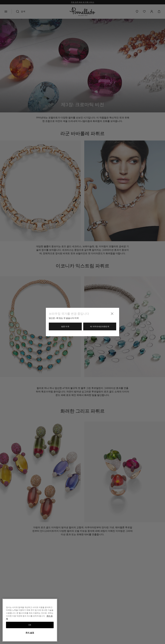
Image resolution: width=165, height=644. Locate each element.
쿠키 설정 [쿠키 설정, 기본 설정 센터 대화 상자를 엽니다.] (30, 633)
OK (30, 625)
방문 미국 (65, 327)
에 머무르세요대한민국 (100, 327)
